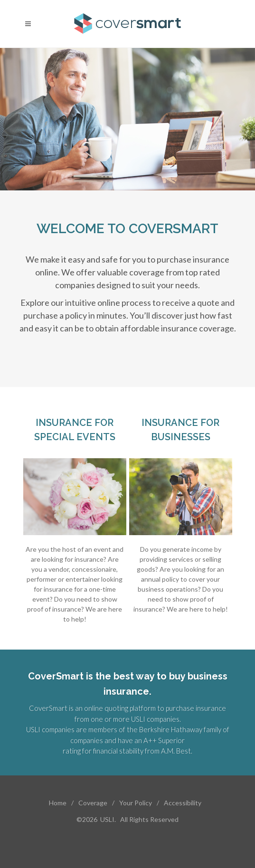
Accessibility (183, 803)
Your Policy (136, 803)
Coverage (93, 803)
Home (58, 803)
